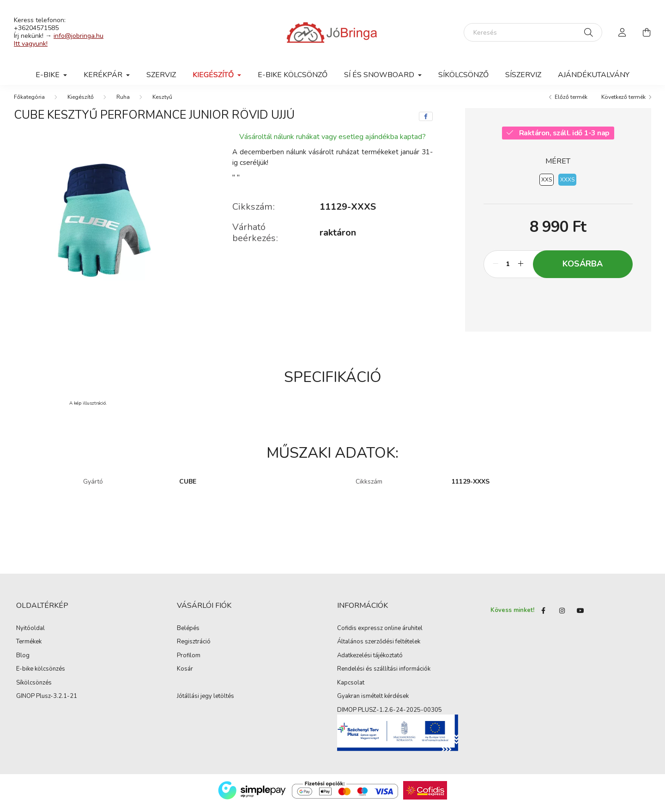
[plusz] (521, 270)
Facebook (544, 616)
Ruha (123, 103)
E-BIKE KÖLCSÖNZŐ (293, 75)
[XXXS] (567, 186)
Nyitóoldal (30, 635)
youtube (580, 616)
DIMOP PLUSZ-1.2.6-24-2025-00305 (390, 716)
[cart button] (647, 32)
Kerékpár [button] (104, 75)
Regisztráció (194, 648)
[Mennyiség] (508, 270)
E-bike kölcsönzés (41, 675)
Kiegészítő (81, 103)
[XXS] (547, 186)
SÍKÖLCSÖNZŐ (463, 75)
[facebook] (426, 122)
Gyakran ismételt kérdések (373, 703)
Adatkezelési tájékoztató (370, 662)
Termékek (29, 648)
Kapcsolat (351, 689)
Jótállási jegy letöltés (206, 703)
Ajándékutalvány (594, 75)
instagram (562, 616)
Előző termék (571, 103)
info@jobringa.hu (79, 36)
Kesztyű (162, 103)
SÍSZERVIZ (523, 75)
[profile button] (623, 32)
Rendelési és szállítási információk (384, 675)
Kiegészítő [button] (214, 75)
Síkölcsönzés (34, 689)
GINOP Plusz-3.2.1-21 (47, 703)
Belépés (188, 635)
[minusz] (496, 270)
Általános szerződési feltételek (379, 648)
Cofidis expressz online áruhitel (380, 635)
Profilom (189, 662)
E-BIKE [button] (48, 75)
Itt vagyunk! (31, 44)
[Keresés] (533, 32)
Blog (23, 662)
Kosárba (583, 270)
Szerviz (161, 75)
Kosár (185, 675)
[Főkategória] (29, 103)
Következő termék (623, 103)
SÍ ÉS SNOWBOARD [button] (380, 75)
